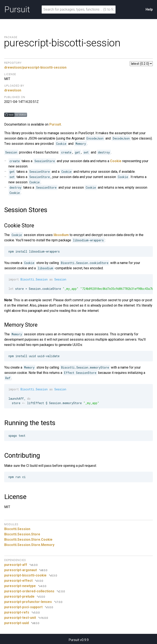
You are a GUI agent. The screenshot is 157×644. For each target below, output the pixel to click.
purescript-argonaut (21, 570)
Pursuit (17, 10)
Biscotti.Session (17, 529)
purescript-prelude (19, 596)
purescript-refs (17, 612)
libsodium (61, 235)
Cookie (116, 161)
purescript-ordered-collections (29, 591)
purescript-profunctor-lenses (28, 602)
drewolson (13, 90)
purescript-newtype (20, 586)
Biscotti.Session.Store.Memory (29, 545)
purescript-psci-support (23, 607)
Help (149, 9)
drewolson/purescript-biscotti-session (35, 67)
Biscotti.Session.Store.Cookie (28, 540)
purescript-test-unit (20, 618)
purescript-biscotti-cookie (25, 575)
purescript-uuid (17, 623)
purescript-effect (18, 581)
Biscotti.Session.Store (22, 534)
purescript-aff (16, 565)
